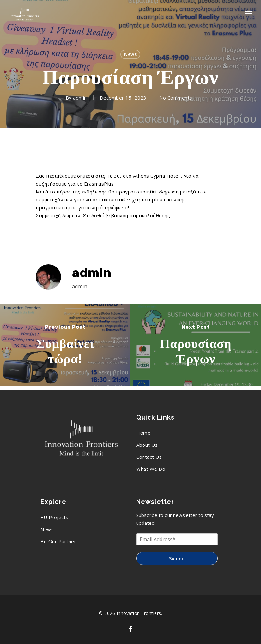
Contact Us (149, 457)
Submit (177, 558)
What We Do (151, 469)
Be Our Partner (58, 541)
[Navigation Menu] (249, 13)
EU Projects (55, 517)
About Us (147, 445)
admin (80, 98)
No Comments (176, 98)
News (130, 54)
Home (143, 433)
